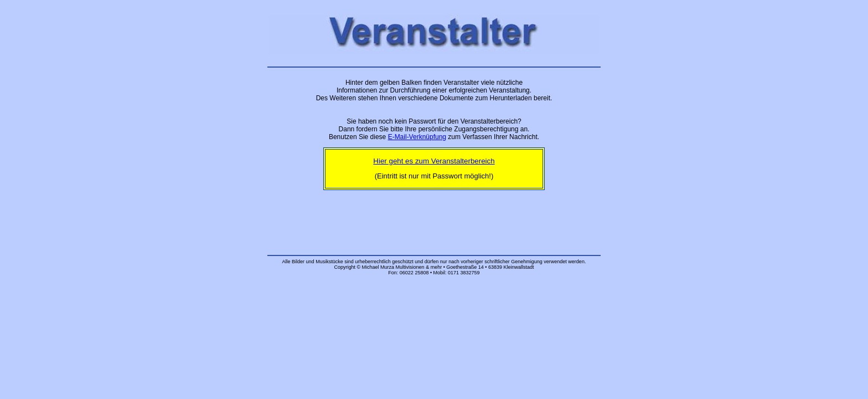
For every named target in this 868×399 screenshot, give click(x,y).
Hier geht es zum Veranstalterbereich (434, 161)
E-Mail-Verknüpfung (417, 137)
